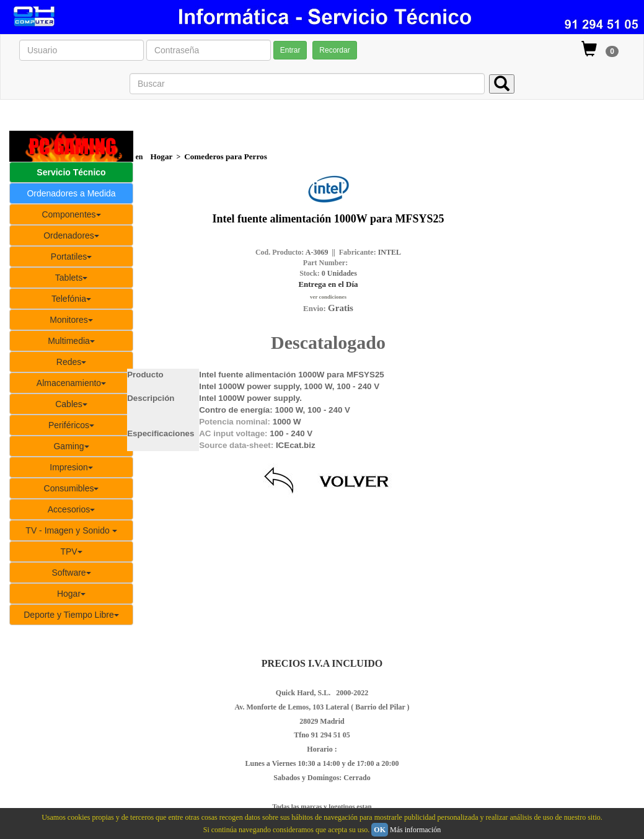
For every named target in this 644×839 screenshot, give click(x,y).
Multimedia (71, 341)
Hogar (71, 594)
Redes (71, 362)
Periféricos (71, 425)
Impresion (71, 467)
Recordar (334, 50)
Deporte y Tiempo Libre (71, 615)
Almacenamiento (71, 383)
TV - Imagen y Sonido (71, 530)
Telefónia (71, 299)
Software (71, 573)
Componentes (71, 214)
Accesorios (71, 509)
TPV (71, 551)
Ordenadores (71, 235)
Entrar (290, 50)
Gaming (71, 446)
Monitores (71, 320)
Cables (71, 404)
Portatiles (71, 257)
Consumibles (72, 488)
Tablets (71, 278)
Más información (415, 830)
